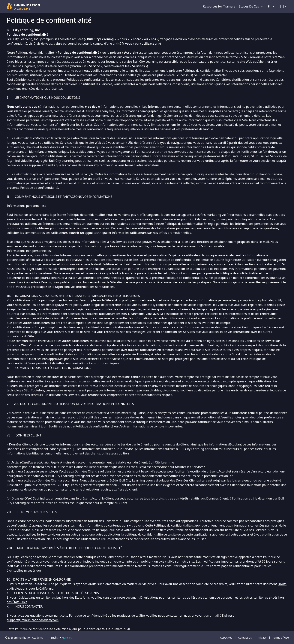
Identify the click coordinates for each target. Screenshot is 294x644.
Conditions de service (260, 341)
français (67, 638)
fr (272, 6)
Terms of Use (281, 638)
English (55, 638)
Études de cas (251, 6)
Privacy (262, 638)
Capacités (226, 638)
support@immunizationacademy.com (33, 620)
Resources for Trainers (219, 6)
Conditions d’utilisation (232, 80)
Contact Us (245, 638)
